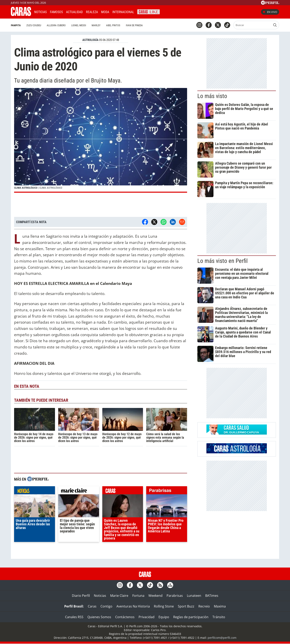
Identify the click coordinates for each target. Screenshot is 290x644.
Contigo (106, 606)
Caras (92, 606)
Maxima (220, 606)
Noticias (40, 12)
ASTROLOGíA (90, 40)
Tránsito (219, 617)
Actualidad (74, 12)
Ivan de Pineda (134, 25)
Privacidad (147, 617)
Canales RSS (74, 617)
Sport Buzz (186, 606)
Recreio (204, 606)
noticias (35, 491)
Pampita (16, 25)
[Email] (182, 222)
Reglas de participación (191, 617)
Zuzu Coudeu (34, 25)
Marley (96, 25)
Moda (105, 12)
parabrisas (167, 491)
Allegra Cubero (56, 25)
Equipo (164, 617)
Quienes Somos (99, 617)
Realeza (92, 12)
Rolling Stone (164, 606)
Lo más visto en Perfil (223, 261)
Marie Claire (119, 596)
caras (123, 491)
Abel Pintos (113, 25)
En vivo (270, 12)
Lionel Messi (79, 25)
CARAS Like (149, 11)
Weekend (155, 596)
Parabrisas (175, 596)
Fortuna (138, 596)
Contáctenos (125, 617)
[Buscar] (253, 25)
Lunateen (194, 596)
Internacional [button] (123, 12)
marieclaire (79, 491)
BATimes (212, 596)
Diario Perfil (81, 596)
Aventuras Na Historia (133, 606)
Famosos (56, 12)
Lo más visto (212, 96)
